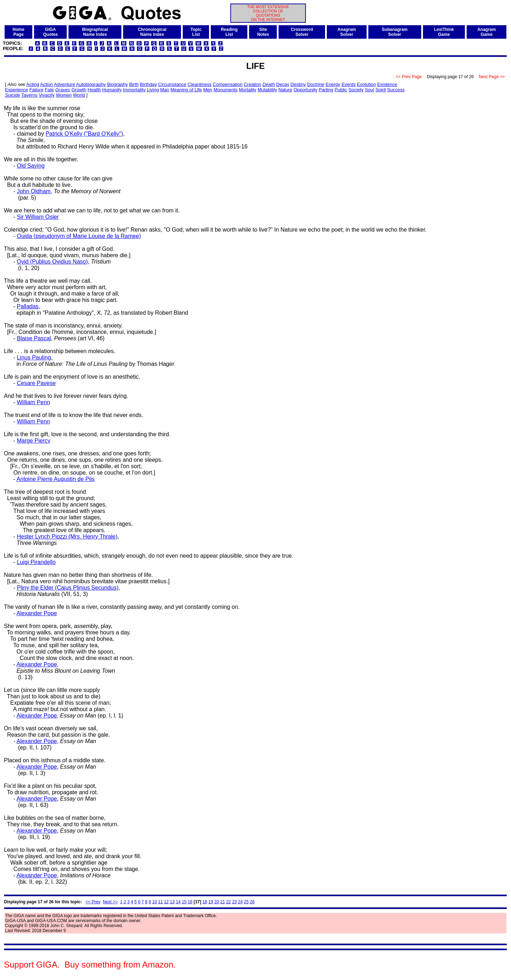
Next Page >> (492, 77)
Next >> (110, 902)
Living (153, 90)
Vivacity (47, 95)
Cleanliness (200, 84)
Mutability (267, 90)
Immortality (134, 90)
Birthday (148, 84)
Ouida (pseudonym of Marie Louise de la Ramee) (79, 236)
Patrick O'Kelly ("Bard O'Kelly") (84, 134)
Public (341, 90)
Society (356, 90)
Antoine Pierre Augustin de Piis (56, 479)
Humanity (112, 90)
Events (348, 84)
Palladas (28, 306)
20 (217, 902)
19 (211, 902)
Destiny (298, 84)
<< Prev (93, 902)
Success (396, 90)
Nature (285, 90)
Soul (369, 90)
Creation (252, 84)
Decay (283, 84)
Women (64, 95)
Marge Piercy (33, 441)
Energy (333, 84)
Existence (387, 84)
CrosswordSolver (302, 32)
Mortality (248, 90)
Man (164, 90)
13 (172, 902)
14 (178, 902)
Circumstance (172, 84)
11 (160, 902)
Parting (326, 90)
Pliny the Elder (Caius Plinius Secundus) (67, 588)
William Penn (33, 402)
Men (208, 90)
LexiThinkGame (444, 32)
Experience (17, 90)
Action (46, 84)
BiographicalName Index (95, 32)
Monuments (226, 90)
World (79, 95)
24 (240, 902)
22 (228, 902)
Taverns (29, 95)
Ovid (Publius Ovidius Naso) (52, 262)
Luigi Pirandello (36, 562)
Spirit (381, 90)
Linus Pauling (34, 358)
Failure (37, 90)
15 (184, 902)
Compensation (228, 84)
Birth (134, 84)
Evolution (366, 84)
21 (222, 902)
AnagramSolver (347, 32)
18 (205, 902)
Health (94, 90)
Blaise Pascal (34, 338)
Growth (79, 90)
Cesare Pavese (36, 383)
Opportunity (305, 90)
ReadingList (229, 32)
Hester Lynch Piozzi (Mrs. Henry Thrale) (67, 537)
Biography (118, 84)
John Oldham (34, 191)
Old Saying (31, 166)
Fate (49, 90)
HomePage (18, 32)
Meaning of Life (186, 90)
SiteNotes (263, 32)
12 (166, 902)
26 (252, 902)
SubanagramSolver (395, 32)
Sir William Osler (38, 217)
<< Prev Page (409, 77)
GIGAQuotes (51, 32)
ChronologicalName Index (152, 32)
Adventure (64, 84)
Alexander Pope (37, 613)
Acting (33, 84)
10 (155, 902)
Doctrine (316, 84)
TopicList (196, 32)
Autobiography (91, 84)
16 (190, 902)
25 (246, 902)
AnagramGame (487, 32)
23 (234, 902)
